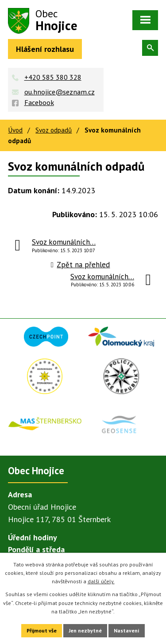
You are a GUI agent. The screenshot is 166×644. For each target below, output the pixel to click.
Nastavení (127, 630)
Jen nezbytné (85, 630)
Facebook (39, 102)
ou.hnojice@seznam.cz (60, 92)
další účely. (101, 581)
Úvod (15, 130)
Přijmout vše (42, 630)
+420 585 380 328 (53, 77)
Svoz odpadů (54, 130)
